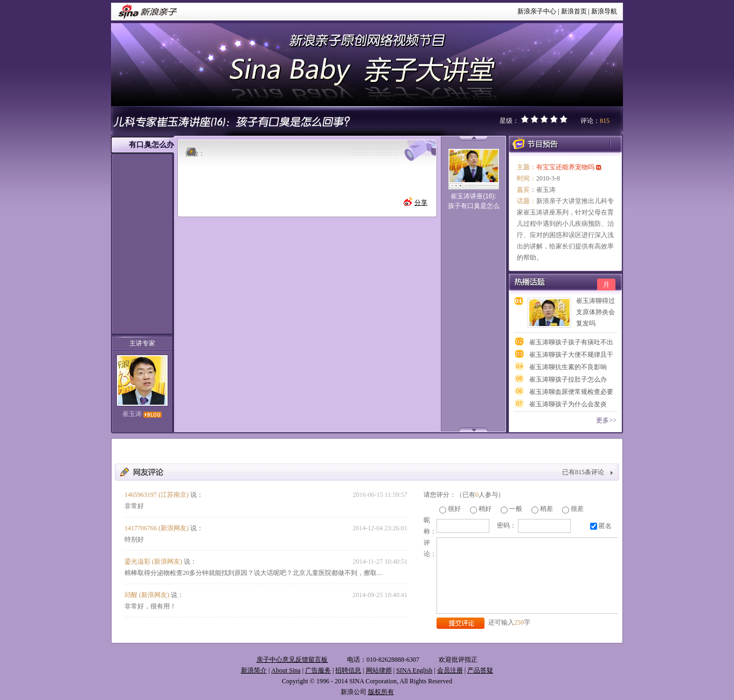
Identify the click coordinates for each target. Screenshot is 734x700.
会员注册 (450, 670)
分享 (421, 203)
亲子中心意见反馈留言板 (292, 660)
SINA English (414, 670)
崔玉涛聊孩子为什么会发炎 (568, 404)
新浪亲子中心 (537, 11)
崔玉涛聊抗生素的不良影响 (568, 367)
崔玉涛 (142, 414)
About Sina (286, 670)
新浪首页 (574, 11)
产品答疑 (480, 670)
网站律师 (379, 670)
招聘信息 (348, 670)
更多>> (606, 420)
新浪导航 (604, 11)
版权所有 (381, 692)
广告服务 (318, 670)
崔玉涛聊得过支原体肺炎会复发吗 (595, 312)
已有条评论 (583, 472)
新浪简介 (254, 670)
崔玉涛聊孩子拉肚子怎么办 (568, 379)
